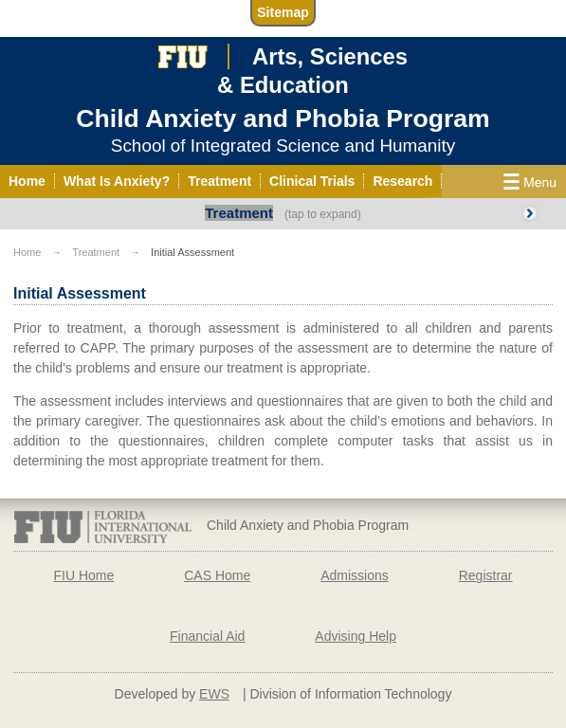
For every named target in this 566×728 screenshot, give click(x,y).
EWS (214, 694)
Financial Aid (207, 636)
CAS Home (217, 575)
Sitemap (283, 12)
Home (27, 252)
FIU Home (83, 575)
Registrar (486, 575)
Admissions (355, 575)
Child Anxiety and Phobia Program (283, 118)
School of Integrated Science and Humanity (283, 146)
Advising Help (356, 636)
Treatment (239, 213)
